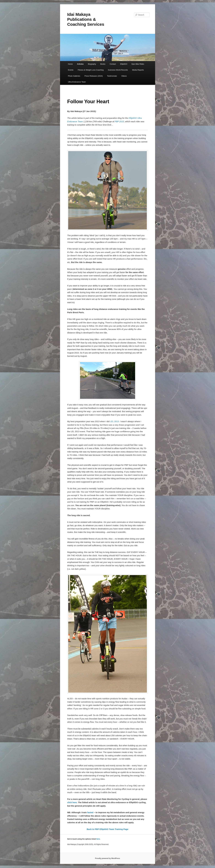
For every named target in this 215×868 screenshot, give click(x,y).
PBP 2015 (119, 121)
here (98, 839)
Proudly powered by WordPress (107, 858)
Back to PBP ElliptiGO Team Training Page (107, 829)
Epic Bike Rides (138, 64)
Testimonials (112, 76)
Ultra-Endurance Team (77, 82)
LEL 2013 (114, 421)
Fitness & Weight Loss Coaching (91, 70)
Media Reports (138, 70)
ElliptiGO (124, 64)
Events (71, 70)
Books (103, 64)
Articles (80, 64)
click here (72, 802)
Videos (124, 76)
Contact (113, 64)
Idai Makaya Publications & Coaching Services (86, 19)
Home (70, 64)
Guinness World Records (118, 70)
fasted (90, 812)
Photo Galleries (74, 76)
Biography (92, 64)
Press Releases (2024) (94, 76)
